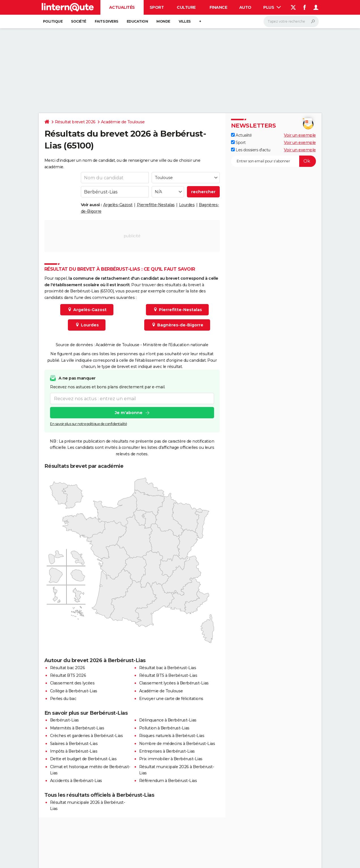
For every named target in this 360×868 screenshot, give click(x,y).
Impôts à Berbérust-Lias (74, 751)
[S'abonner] (273, 161)
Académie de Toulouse (123, 122)
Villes (185, 21)
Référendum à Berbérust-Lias (168, 781)
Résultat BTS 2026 (68, 675)
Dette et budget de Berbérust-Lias (83, 759)
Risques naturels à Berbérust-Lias (172, 736)
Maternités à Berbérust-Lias (77, 728)
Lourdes (187, 205)
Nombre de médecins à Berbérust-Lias (177, 744)
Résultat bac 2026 (68, 668)
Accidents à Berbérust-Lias (76, 781)
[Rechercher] (291, 21)
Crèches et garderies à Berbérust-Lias (87, 736)
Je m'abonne (128, 413)
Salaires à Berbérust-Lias (74, 744)
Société (79, 21)
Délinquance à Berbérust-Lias (168, 720)
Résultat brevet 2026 (75, 122)
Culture (186, 7)
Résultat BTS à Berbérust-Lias (168, 675)
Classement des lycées (72, 683)
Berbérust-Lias (64, 720)
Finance (218, 7)
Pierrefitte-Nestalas (156, 205)
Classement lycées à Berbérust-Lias (174, 683)
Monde (163, 21)
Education (137, 21)
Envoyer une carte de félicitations (171, 699)
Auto (245, 7)
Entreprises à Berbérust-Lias (167, 751)
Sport (157, 7)
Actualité (242, 135)
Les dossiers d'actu (251, 150)
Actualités (122, 7)
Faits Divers (106, 21)
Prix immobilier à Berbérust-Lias (171, 759)
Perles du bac (63, 699)
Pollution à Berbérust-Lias (164, 728)
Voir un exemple (300, 135)
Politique (53, 21)
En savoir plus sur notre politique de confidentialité (89, 424)
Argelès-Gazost (118, 205)
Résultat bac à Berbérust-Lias (168, 668)
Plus (272, 7)
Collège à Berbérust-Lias (74, 691)
